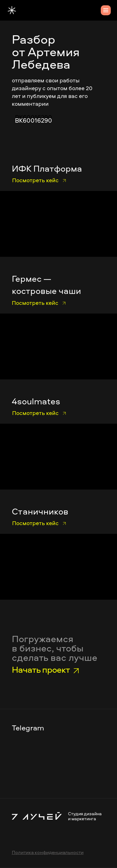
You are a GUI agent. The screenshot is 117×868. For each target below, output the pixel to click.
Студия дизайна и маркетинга (85, 816)
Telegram (28, 728)
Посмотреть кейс (35, 180)
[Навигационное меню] (106, 10)
